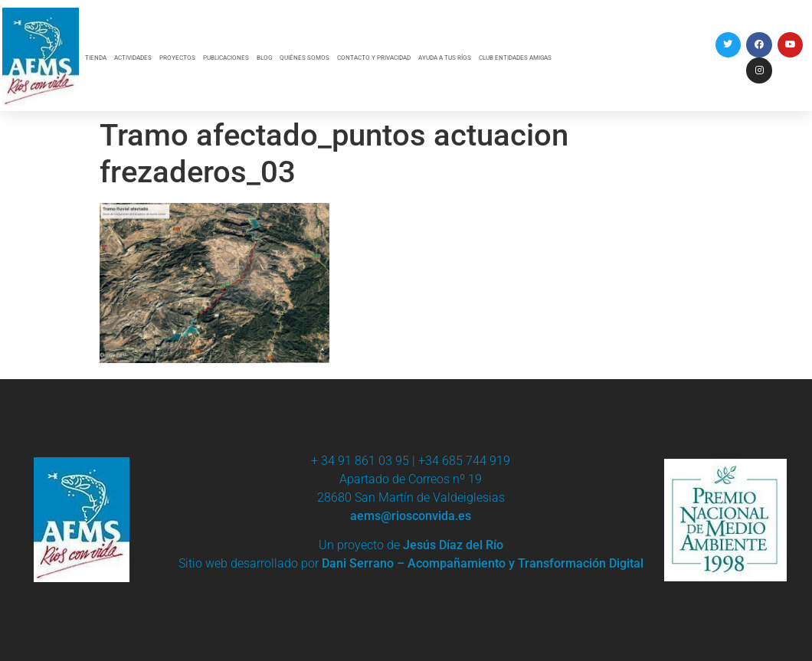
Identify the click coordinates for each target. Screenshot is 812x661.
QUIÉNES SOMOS (304, 57)
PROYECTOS (177, 57)
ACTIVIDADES (133, 57)
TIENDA (96, 57)
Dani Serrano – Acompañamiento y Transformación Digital (483, 563)
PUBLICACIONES (226, 57)
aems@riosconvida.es (411, 516)
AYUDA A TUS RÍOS (445, 57)
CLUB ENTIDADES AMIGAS (515, 57)
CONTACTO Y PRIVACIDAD (374, 57)
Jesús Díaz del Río (453, 545)
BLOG (264, 57)
